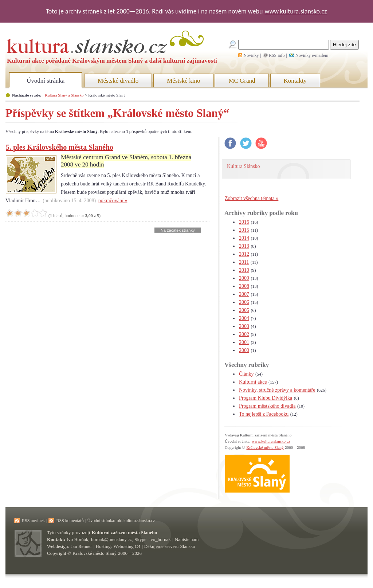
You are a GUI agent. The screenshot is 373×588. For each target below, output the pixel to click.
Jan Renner (81, 546)
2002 (244, 334)
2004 (244, 318)
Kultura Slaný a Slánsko (64, 95)
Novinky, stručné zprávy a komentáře (277, 390)
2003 (244, 326)
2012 (244, 254)
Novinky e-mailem (312, 55)
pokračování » (113, 201)
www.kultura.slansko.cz (296, 11)
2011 (244, 262)
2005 (244, 310)
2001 (244, 342)
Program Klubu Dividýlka (266, 398)
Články (246, 374)
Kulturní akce (253, 382)
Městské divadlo (118, 81)
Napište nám (187, 539)
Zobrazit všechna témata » (252, 198)
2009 (244, 278)
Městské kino (183, 81)
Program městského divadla (267, 406)
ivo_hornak (160, 539)
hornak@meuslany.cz (111, 539)
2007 (244, 294)
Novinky (251, 55)
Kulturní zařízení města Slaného (124, 532)
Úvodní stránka (46, 81)
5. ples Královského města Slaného (60, 147)
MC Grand (242, 81)
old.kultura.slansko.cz (136, 521)
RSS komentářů (70, 521)
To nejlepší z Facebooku (264, 414)
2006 (244, 302)
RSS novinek (33, 521)
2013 (244, 246)
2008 (244, 286)
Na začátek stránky (178, 230)
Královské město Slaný (265, 447)
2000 (244, 350)
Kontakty (295, 81)
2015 (244, 230)
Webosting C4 (127, 546)
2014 (244, 238)
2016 (244, 222)
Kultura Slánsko (244, 166)
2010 (244, 270)
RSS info (277, 55)
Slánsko (188, 546)
